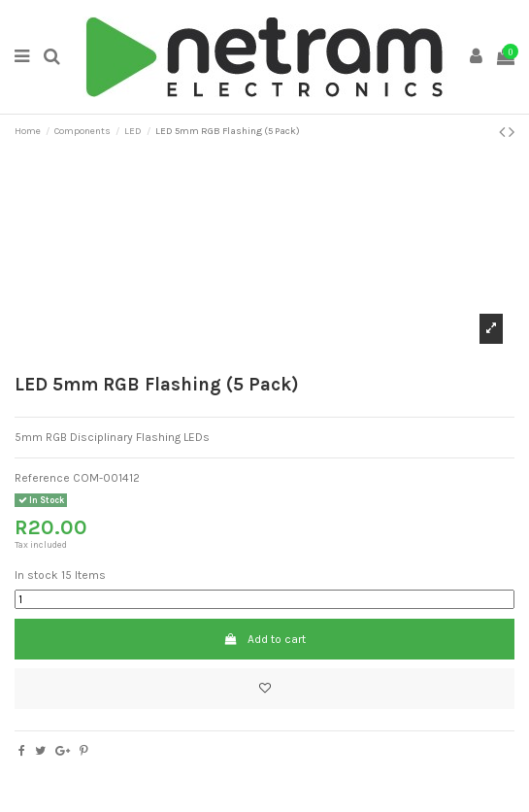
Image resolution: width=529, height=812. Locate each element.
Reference (42, 478)
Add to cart (264, 639)
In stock (36, 575)
